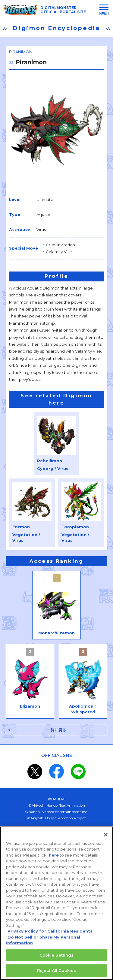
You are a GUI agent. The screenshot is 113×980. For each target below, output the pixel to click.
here (54, 859)
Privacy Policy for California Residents (50, 935)
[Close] (106, 838)
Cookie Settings (57, 959)
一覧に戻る (57, 730)
